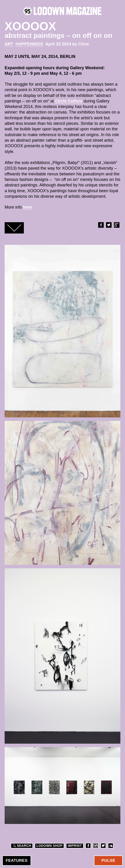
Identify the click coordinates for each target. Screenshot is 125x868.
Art (9, 44)
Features (17, 861)
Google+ (116, 225)
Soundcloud (111, 846)
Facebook (101, 225)
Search (22, 846)
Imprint (75, 846)
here (28, 207)
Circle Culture (69, 101)
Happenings (29, 44)
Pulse (108, 861)
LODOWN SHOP (49, 846)
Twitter (109, 225)
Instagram (96, 846)
